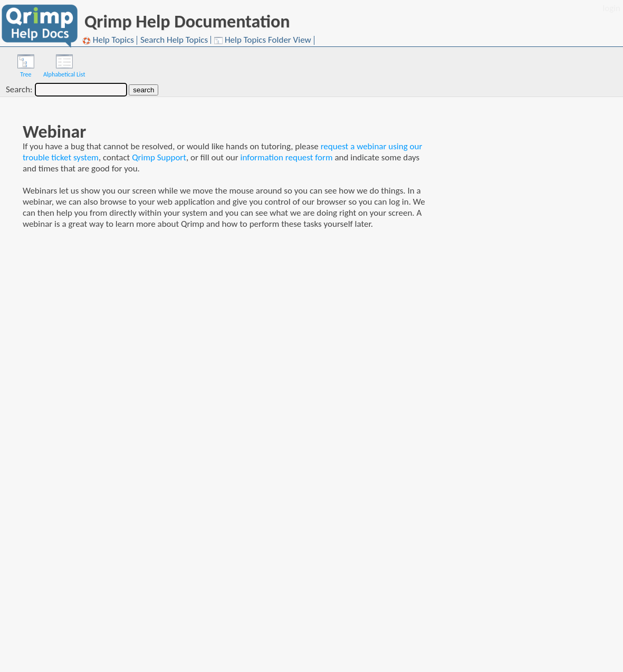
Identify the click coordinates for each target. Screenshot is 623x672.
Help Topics (108, 40)
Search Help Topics (174, 40)
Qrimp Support (159, 157)
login (611, 8)
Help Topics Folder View (263, 40)
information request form (287, 157)
